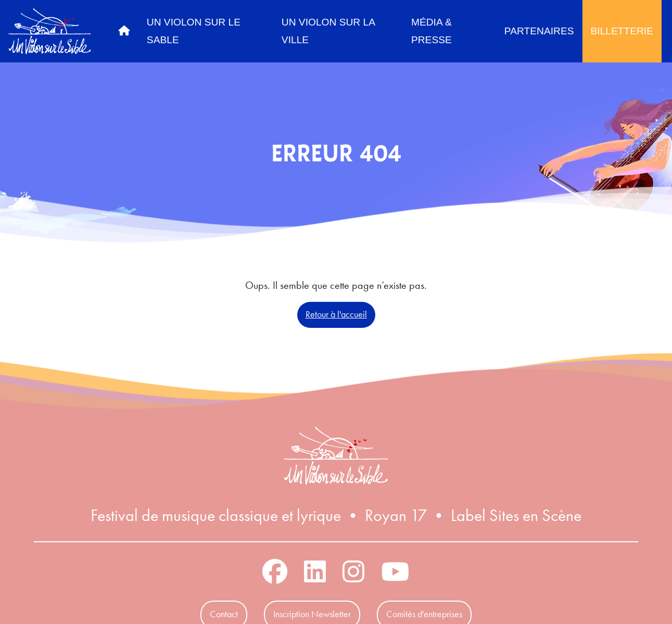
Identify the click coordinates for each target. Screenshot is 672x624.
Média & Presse (432, 31)
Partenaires (539, 31)
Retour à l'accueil (336, 314)
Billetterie (622, 31)
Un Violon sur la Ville (328, 31)
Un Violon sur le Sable (194, 31)
